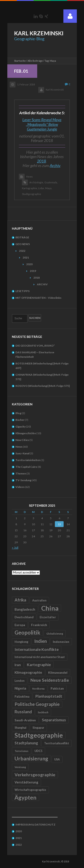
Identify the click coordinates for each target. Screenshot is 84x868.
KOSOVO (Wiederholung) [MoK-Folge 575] (43, 386)
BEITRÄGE (22, 237)
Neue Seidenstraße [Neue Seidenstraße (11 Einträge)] (50, 680)
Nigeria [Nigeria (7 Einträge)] (20, 688)
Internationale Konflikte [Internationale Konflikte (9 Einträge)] (37, 649)
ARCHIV (42, 284)
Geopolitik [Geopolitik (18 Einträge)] (27, 632)
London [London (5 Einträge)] (19, 681)
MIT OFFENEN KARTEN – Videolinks (38, 298)
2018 (41, 161)
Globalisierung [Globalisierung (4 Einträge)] (55, 634)
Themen (21, 473)
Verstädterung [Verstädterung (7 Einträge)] (26, 782)
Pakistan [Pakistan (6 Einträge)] (57, 688)
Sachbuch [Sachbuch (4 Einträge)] (43, 712)
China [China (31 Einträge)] (50, 608)
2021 (26, 257)
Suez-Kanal (22, 453)
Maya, (49, 188)
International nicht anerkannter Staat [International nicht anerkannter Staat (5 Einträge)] (40, 657)
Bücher (20, 420)
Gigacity (20, 427)
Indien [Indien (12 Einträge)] (41, 641)
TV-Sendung (23, 480)
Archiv (55, 165)
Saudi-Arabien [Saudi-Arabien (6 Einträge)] (25, 720)
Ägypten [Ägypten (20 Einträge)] (26, 797)
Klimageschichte (26, 433)
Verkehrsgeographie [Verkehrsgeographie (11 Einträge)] (35, 775)
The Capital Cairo (26, 467)
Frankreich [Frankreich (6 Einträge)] (39, 625)
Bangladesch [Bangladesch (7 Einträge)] (25, 609)
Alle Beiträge (35, 61)
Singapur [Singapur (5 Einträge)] (38, 728)
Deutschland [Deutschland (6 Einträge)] (24, 617)
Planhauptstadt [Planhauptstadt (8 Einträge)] (49, 696)
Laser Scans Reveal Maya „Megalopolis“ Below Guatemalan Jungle (42, 124)
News (29, 177)
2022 (22, 251)
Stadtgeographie (32, 194)
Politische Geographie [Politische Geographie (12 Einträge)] (37, 704)
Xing (46, 16)
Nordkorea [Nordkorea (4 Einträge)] (38, 689)
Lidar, (41, 188)
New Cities (22, 440)
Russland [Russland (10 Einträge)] (23, 712)
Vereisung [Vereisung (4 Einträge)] (20, 767)
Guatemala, (51, 182)
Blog (18, 413)
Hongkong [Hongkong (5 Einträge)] (21, 642)
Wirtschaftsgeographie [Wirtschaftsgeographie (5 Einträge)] (30, 790)
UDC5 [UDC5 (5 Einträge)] (38, 751)
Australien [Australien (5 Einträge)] (39, 600)
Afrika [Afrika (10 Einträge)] (20, 600)
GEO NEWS (23, 244)
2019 (33, 271)
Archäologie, (37, 182)
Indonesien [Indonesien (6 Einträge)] (61, 642)
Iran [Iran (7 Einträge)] (18, 665)
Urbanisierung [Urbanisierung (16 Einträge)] (31, 758)
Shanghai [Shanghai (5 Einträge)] (20, 728)
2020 (29, 264)
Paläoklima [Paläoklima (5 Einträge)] (22, 697)
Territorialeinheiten (28, 460)
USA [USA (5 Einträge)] (57, 759)
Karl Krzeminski (55, 90)
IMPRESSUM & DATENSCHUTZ (35, 825)
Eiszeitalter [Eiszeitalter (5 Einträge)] (48, 617)
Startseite (20, 61)
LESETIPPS (23, 291)
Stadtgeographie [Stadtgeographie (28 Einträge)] (39, 735)
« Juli (15, 547)
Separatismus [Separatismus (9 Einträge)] (54, 720)
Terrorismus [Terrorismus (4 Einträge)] (22, 751)
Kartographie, (30, 188)
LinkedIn (36, 16)
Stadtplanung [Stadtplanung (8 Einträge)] (26, 743)
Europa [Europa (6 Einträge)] (20, 625)
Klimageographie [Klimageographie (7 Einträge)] (28, 672)
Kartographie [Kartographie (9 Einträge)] (39, 665)
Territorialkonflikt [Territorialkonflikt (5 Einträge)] (57, 743)
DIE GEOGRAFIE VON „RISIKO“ (35, 346)
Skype (41, 16)
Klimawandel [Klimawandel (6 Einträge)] (58, 672)
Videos (20, 487)
